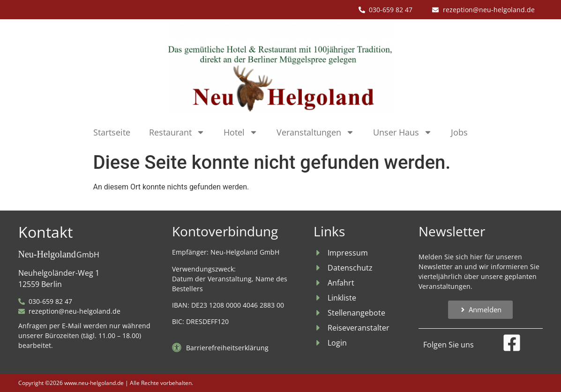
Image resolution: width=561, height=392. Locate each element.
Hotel (241, 132)
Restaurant (177, 132)
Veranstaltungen (315, 132)
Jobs (459, 132)
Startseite (112, 132)
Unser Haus (403, 132)
